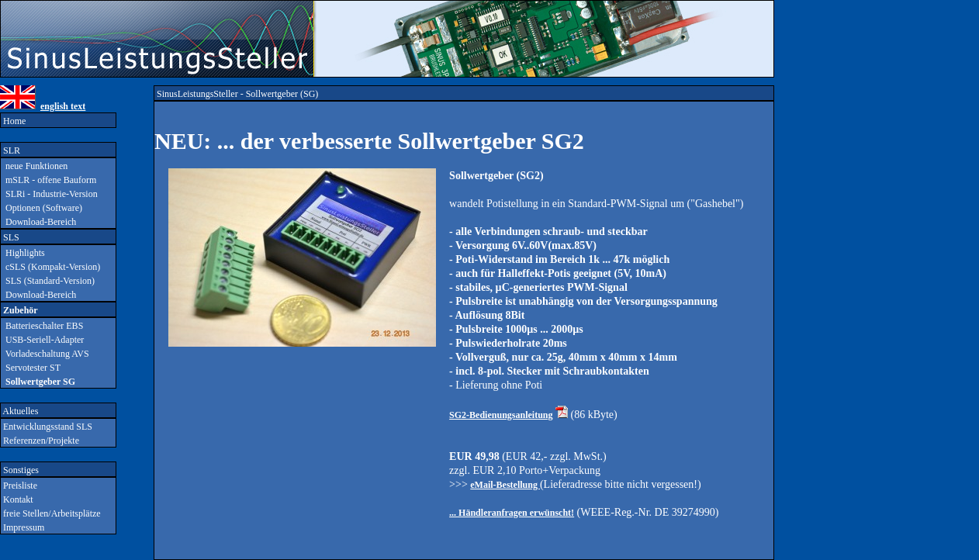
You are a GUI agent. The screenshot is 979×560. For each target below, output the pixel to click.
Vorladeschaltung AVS (45, 354)
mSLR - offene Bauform (48, 180)
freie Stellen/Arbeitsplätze (51, 513)
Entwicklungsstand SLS (47, 427)
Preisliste (19, 486)
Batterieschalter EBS (42, 326)
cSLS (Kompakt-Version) (50, 267)
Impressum (22, 527)
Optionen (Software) (42, 208)
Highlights (23, 253)
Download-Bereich (38, 222)
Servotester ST (31, 368)
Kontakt (17, 500)
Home (13, 121)
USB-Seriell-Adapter (42, 340)
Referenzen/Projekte (40, 441)
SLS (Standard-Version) (48, 281)
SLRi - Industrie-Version (49, 194)
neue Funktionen (34, 166)
